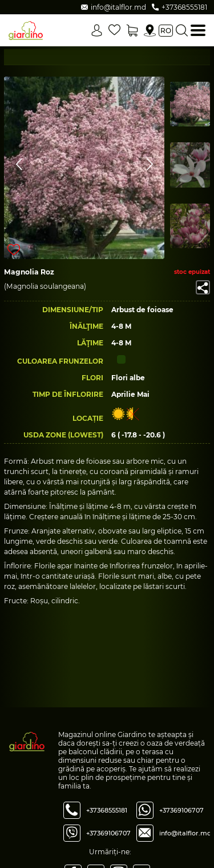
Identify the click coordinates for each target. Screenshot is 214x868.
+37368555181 (107, 810)
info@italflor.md (185, 833)
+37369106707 (108, 833)
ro (166, 31)
